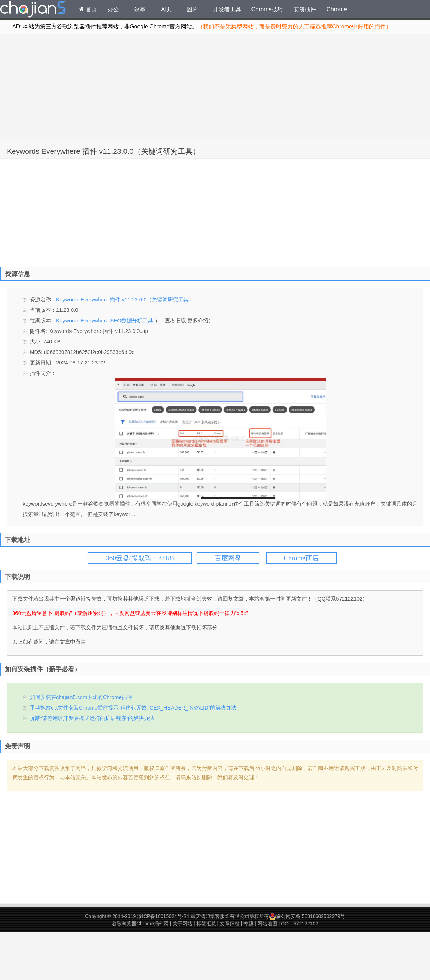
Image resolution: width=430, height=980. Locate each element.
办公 (113, 9)
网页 (166, 9)
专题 (248, 924)
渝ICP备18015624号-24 (163, 916)
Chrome (337, 9)
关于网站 (182, 924)
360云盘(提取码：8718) (140, 558)
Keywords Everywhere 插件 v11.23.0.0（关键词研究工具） (103, 151)
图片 (192, 9)
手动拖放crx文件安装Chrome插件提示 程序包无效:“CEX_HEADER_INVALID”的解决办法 (133, 708)
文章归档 (230, 924)
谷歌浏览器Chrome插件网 (140, 924)
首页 (88, 9)
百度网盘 (228, 558)
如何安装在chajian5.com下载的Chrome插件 (81, 697)
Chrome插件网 (33, 10)
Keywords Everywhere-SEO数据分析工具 (105, 320)
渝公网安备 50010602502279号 (307, 916)
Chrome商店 (301, 558)
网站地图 (267, 924)
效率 (140, 9)
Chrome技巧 (267, 9)
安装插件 (305, 9)
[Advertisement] (215, 86)
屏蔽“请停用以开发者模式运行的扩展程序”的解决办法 (92, 718)
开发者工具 (227, 9)
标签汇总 (206, 924)
